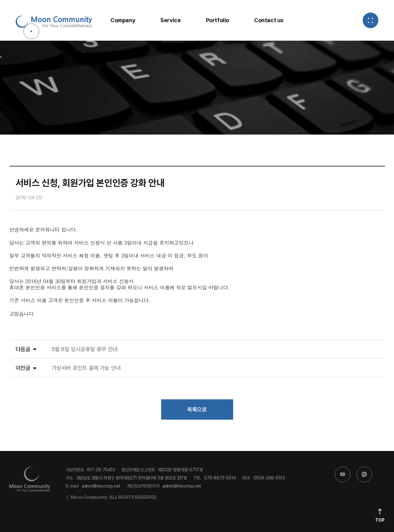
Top (380, 520)
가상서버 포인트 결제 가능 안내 (86, 368)
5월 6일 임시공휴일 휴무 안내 (85, 349)
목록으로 (197, 409)
